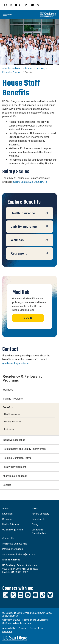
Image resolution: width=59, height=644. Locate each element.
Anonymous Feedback (15, 476)
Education (28, 68)
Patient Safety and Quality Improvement (25, 449)
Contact (7, 485)
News (35, 509)
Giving (35, 524)
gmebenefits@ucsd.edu (15, 363)
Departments (39, 519)
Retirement (9, 429)
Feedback (7, 632)
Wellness (8, 390)
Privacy (22, 628)
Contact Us (8, 538)
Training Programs (13, 399)
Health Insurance (12, 414)
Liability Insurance (13, 421)
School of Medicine (23, 5)
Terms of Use (37, 628)
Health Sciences (11, 524)
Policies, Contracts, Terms (17, 458)
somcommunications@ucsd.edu (19, 554)
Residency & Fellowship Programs (23, 378)
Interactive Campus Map (15, 544)
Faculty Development (14, 467)
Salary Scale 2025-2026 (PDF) (30, 182)
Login (28, 318)
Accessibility (9, 628)
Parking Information (13, 549)
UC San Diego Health (13, 530)
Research (7, 519)
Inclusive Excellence (14, 440)
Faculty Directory (41, 514)
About (6, 509)
